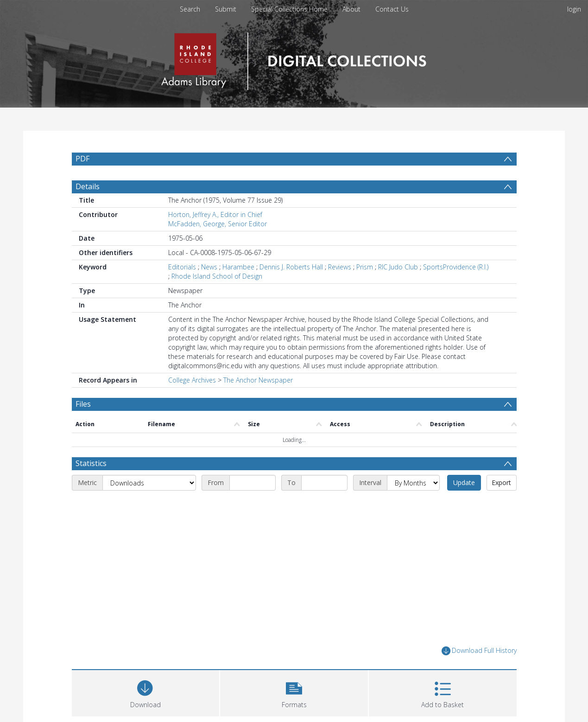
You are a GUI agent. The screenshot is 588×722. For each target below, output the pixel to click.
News (209, 267)
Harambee (238, 267)
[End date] (324, 483)
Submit (226, 9)
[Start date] (253, 483)
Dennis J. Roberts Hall (291, 267)
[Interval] (413, 483)
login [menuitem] (574, 9)
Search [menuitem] (190, 9)
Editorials (182, 267)
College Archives (192, 380)
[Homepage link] (294, 59)
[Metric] (149, 483)
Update (464, 482)
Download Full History (479, 651)
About (351, 9)
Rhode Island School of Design (217, 276)
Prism (365, 267)
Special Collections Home (289, 9)
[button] (294, 692)
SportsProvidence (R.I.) (456, 267)
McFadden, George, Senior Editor (218, 224)
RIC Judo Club (398, 267)
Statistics (91, 463)
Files (83, 404)
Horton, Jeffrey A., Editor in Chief (215, 214)
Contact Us (392, 9)
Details (88, 186)
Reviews (340, 267)
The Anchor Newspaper (258, 380)
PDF (82, 159)
